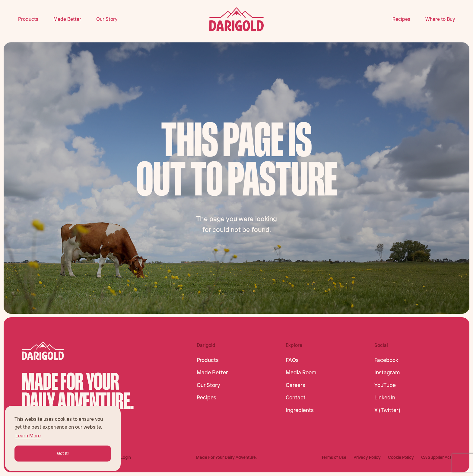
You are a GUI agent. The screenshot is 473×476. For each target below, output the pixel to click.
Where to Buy (440, 19)
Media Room (301, 373)
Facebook (386, 360)
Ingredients (300, 410)
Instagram (387, 373)
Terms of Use (334, 457)
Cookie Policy (401, 457)
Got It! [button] (63, 453)
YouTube (385, 385)
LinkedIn (385, 398)
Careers (295, 385)
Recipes (401, 19)
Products (28, 19)
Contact (296, 398)
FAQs (292, 360)
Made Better (67, 19)
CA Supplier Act (436, 457)
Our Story (107, 19)
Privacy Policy (367, 457)
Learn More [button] (28, 436)
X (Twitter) (387, 410)
